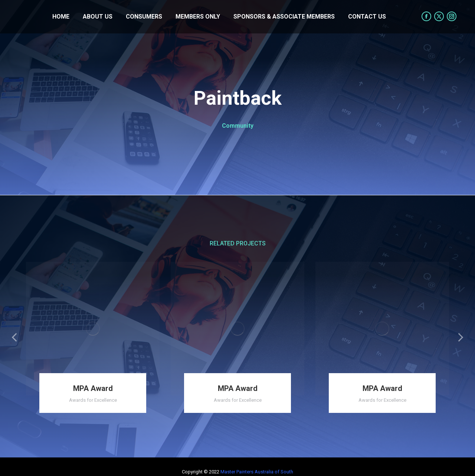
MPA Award (93, 388)
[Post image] (93, 329)
